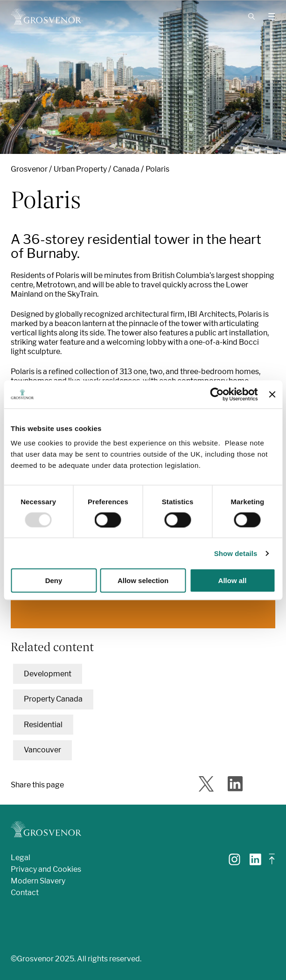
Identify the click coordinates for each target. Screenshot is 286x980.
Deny (54, 580)
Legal (21, 858)
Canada (126, 169)
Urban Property (80, 169)
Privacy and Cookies (46, 869)
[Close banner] (272, 394)
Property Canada (53, 699)
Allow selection (143, 580)
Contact (25, 893)
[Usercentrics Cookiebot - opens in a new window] (217, 394)
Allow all (233, 580)
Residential (43, 725)
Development (48, 674)
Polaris (157, 169)
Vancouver (42, 750)
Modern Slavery (38, 881)
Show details (236, 553)
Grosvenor (29, 169)
